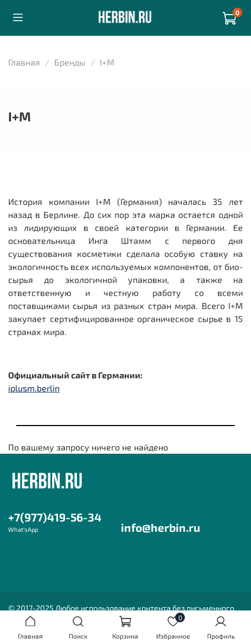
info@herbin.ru (160, 527)
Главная (24, 62)
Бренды (70, 62)
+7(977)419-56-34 (55, 517)
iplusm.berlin (34, 388)
